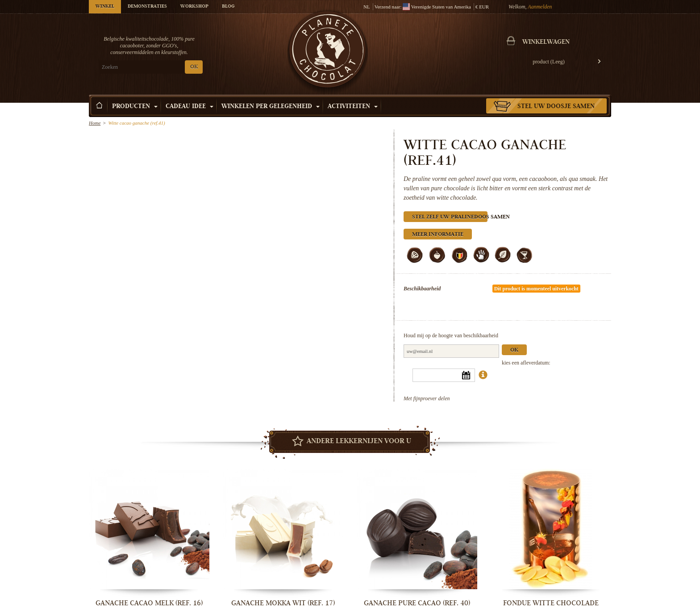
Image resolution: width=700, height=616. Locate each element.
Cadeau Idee (190, 107)
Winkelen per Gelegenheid (271, 107)
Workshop (194, 7)
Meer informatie (438, 235)
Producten (135, 107)
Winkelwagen (546, 42)
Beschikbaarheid (422, 289)
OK (194, 67)
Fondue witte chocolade (551, 603)
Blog (228, 7)
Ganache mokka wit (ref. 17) (283, 603)
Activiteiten (353, 107)
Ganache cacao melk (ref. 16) (149, 603)
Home (95, 123)
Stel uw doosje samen (556, 107)
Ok (514, 350)
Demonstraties (147, 7)
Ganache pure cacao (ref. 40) (417, 603)
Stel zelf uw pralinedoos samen (450, 217)
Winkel (105, 7)
